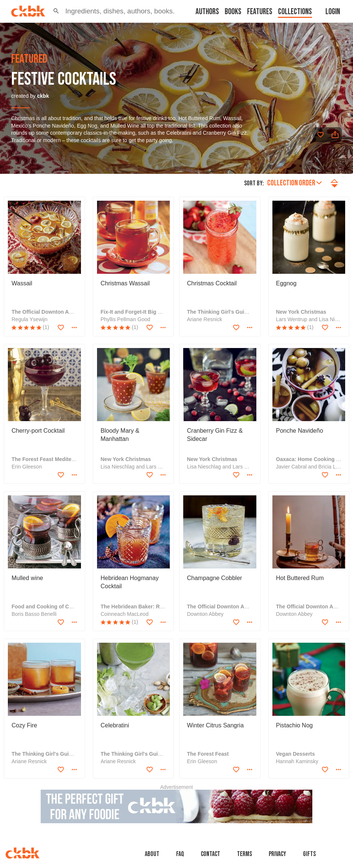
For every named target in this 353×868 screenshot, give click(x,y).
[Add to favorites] (321, 135)
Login (333, 12)
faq (180, 854)
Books (233, 12)
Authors (207, 12)
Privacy (277, 854)
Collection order (294, 183)
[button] (56, 11)
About (152, 854)
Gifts (309, 854)
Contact (210, 854)
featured (29, 59)
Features (260, 12)
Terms (244, 854)
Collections (295, 12)
